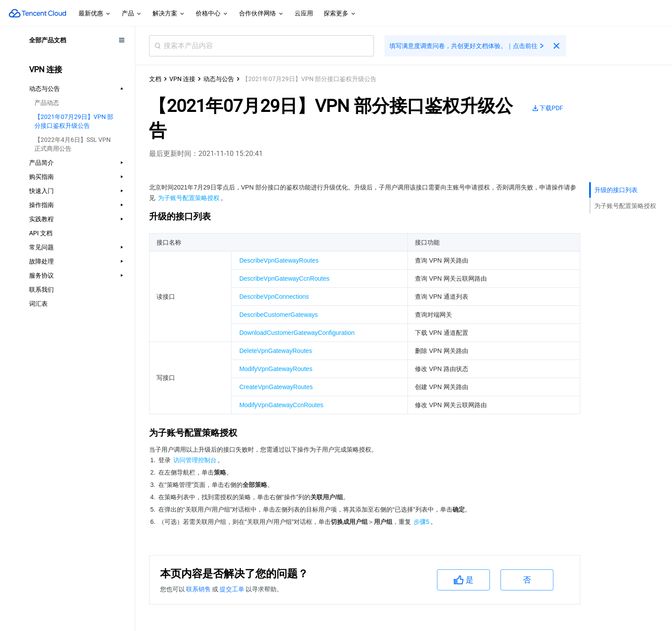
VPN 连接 (182, 79)
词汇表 (38, 304)
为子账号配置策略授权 (625, 206)
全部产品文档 (48, 40)
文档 (155, 79)
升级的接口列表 (616, 190)
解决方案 (169, 14)
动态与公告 (219, 79)
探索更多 (340, 14)
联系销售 (199, 589)
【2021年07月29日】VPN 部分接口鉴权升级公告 (74, 121)
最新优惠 (95, 14)
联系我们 (41, 290)
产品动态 (47, 103)
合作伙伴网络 (261, 14)
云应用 (304, 13)
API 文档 (41, 233)
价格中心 (212, 14)
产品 (132, 14)
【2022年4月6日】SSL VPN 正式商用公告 (73, 144)
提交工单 (233, 589)
